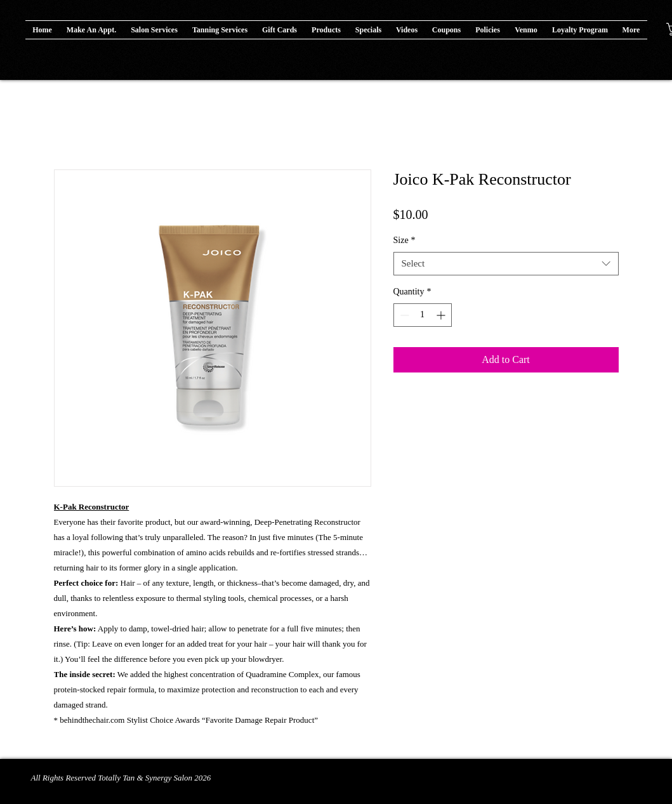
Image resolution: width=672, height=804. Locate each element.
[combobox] (506, 264)
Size (405, 240)
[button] (326, 30)
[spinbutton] (423, 315)
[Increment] (442, 315)
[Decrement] (403, 315)
